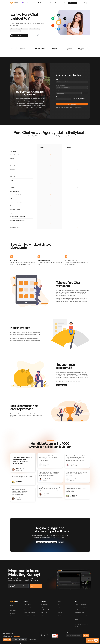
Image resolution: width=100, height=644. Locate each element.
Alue (57, 97)
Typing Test (60, 615)
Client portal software (79, 622)
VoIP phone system (79, 610)
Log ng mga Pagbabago (30, 612)
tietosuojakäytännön (79, 107)
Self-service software (79, 612)
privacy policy (17, 637)
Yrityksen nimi (59, 91)
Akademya (60, 610)
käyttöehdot (71, 107)
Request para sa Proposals (30, 615)
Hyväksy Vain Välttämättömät (20, 640)
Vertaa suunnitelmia (62, 385)
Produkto (34, 3)
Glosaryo (60, 607)
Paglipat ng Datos (28, 607)
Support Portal (28, 604)
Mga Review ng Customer (47, 610)
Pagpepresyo (13, 608)
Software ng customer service (81, 607)
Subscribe (86, 636)
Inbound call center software (81, 615)
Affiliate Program (45, 612)
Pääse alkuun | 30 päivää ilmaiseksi (19, 36)
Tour (11, 616)
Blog (59, 604)
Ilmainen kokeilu (72, 3)
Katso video (34, 36)
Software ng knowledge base (81, 604)
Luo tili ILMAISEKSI (72, 104)
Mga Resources (42, 3)
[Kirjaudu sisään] (84, 3)
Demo (80, 3)
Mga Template (61, 612)
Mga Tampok (13, 611)
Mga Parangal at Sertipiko (47, 607)
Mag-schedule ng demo (35, 586)
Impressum (44, 615)
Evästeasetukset (32, 640)
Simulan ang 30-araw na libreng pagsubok (46, 542)
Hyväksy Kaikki (7, 640)
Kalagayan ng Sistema (29, 610)
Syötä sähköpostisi (60, 85)
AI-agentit (25, 3)
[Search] (66, 3)
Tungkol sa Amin (45, 604)
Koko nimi (58, 79)
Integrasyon (13, 613)
